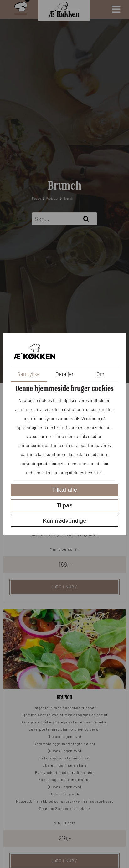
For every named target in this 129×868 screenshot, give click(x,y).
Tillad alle (64, 490)
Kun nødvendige (64, 521)
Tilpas (64, 505)
